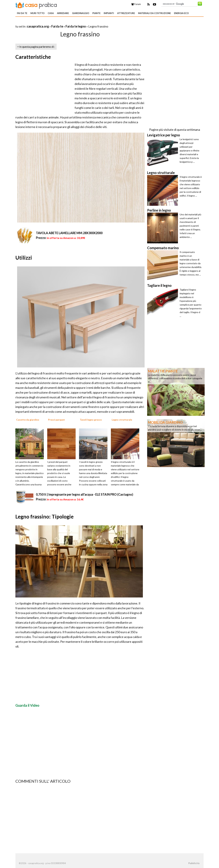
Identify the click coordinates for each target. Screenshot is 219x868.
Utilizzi (24, 258)
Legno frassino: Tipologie (44, 516)
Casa (51, 13)
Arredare (63, 13)
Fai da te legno (76, 26)
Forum (136, 4)
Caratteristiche (33, 57)
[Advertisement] (55, 22)
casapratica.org (38, 26)
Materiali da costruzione (154, 13)
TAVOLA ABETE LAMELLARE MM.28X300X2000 (69, 233)
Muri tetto (37, 13)
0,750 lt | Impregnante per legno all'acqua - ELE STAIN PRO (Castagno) (85, 494)
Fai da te (22, 13)
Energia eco (181, 13)
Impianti (109, 13)
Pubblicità (194, 863)
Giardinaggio (81, 13)
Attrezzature (126, 13)
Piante (96, 13)
